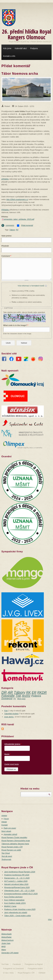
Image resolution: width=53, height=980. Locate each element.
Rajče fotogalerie (33, 360)
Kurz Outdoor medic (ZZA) (15, 903)
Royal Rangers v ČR (26, 973)
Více (50, 919)
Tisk (18, 696)
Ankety (4, 816)
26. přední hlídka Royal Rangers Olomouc (27, 34)
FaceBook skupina (11, 360)
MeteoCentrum (7, 940)
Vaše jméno (7, 236)
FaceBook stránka (4, 360)
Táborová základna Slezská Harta (15, 844)
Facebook (17, 964)
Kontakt (5, 825)
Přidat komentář (27, 225)
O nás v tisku (8, 973)
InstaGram (41, 360)
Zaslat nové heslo (12, 764)
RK (28, 693)
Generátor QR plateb (10, 953)
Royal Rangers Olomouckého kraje (16, 841)
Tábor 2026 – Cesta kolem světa (18, 916)
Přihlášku (5, 210)
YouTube (19, 360)
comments (10, 225)
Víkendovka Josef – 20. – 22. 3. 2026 (19, 891)
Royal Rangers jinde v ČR (12, 847)
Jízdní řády (6, 943)
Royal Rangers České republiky (14, 837)
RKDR (42, 693)
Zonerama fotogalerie (26, 360)
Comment (6, 256)
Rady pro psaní (10, 828)
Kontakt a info (9, 56)
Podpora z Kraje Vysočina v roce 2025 (20, 909)
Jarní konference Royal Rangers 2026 (20, 872)
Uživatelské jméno (13, 744)
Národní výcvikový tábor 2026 (16, 884)
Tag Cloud (6, 853)
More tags (21, 699)
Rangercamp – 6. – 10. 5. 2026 (17, 878)
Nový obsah (6, 831)
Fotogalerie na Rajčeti (34, 964)
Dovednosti (7, 699)
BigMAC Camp (10, 906)
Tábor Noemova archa (20, 74)
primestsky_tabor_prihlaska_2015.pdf (19, 219)
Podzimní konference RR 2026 (17, 875)
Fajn (6, 711)
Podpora (34, 48)
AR (10, 692)
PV (17, 230)
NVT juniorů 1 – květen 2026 (16, 881)
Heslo (7, 754)
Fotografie (8, 696)
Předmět (5, 246)
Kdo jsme (7, 48)
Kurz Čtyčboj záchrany (13, 897)
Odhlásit (42, 973)
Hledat (4, 822)
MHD (4, 946)
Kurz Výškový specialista (14, 900)
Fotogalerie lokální (35, 969)
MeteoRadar (7, 937)
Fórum (6, 819)
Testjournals (6, 859)
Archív (26, 696)
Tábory (12, 230)
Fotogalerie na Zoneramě (13, 969)
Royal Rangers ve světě (11, 850)
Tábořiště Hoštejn (11, 714)
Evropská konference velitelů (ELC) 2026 (21, 894)
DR (4, 692)
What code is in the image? (16, 325)
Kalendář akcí (21, 48)
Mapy (4, 950)
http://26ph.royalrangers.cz (17, 199)
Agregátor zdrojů (10, 834)
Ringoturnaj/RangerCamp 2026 (17, 887)
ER (34, 693)
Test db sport (7, 856)
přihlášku (5, 179)
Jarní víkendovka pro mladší (16, 912)
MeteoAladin (7, 934)
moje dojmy (9, 717)
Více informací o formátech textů (31, 286)
